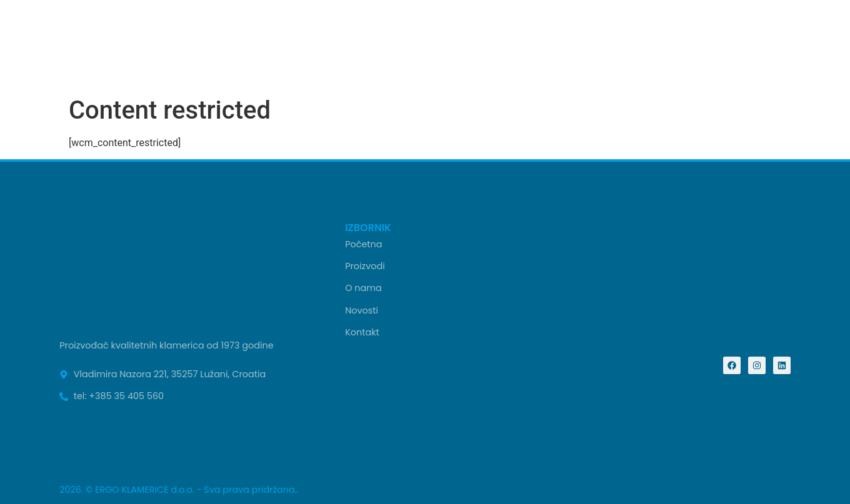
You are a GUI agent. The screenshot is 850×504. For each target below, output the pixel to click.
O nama (363, 288)
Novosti (362, 310)
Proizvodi (365, 266)
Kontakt (362, 332)
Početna (363, 244)
